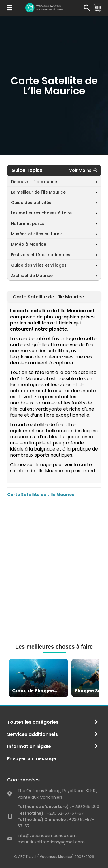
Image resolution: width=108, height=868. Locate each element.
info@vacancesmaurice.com (47, 836)
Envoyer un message (32, 759)
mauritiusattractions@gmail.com (51, 842)
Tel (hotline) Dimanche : (43, 820)
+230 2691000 (58, 807)
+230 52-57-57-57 (51, 813)
